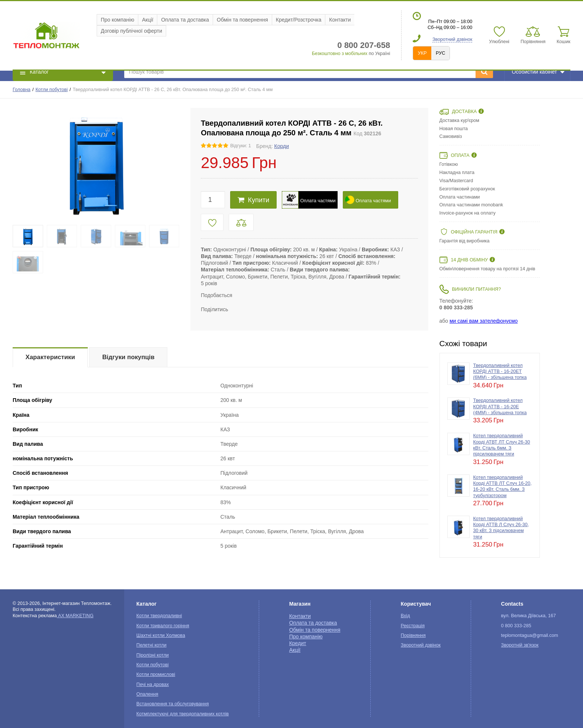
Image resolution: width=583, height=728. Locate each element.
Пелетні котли (152, 645)
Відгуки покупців (128, 357)
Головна (22, 90)
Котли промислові (156, 674)
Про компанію (117, 20)
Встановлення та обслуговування (173, 704)
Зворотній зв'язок (520, 645)
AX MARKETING (75, 616)
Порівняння (413, 635)
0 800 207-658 (364, 45)
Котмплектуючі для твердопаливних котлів (183, 714)
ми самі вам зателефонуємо (484, 321)
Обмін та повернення (242, 20)
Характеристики (50, 357)
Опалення (147, 694)
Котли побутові (51, 90)
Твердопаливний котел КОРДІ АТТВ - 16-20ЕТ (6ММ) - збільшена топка (500, 372)
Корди (282, 146)
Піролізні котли (153, 655)
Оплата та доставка (185, 20)
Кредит (298, 643)
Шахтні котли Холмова (161, 635)
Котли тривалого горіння (163, 626)
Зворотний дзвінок (452, 39)
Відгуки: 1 (241, 146)
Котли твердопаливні (159, 616)
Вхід (405, 616)
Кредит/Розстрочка (299, 20)
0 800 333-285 (456, 307)
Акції (148, 20)
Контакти (340, 20)
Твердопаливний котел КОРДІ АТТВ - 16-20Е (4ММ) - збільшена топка (500, 407)
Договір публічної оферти (131, 31)
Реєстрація (413, 626)
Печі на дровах (153, 684)
